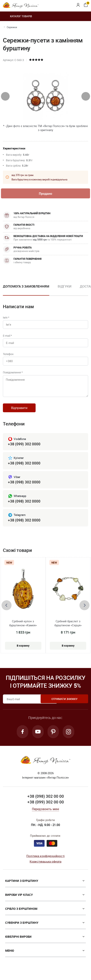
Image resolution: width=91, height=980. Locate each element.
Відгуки (65, 287)
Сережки (12, 27)
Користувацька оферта (45, 868)
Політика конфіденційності (45, 863)
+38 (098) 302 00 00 (46, 803)
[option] (65, 290)
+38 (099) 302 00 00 (46, 809)
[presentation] (5, 96)
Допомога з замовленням (26, 287)
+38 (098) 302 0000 (24, 469)
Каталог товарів (17, 16)
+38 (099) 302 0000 (24, 450)
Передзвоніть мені (46, 816)
